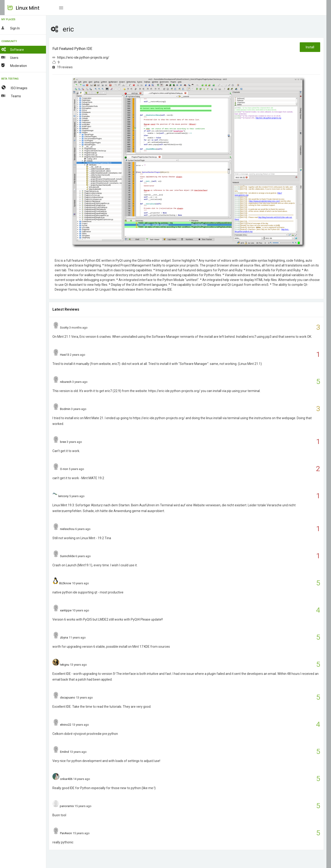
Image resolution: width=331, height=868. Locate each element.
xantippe (73, 610)
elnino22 (73, 725)
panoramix (74, 806)
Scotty (71, 328)
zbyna (71, 637)
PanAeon (73, 833)
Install (310, 47)
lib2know (72, 583)
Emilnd (71, 752)
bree (70, 442)
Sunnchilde (74, 556)
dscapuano (74, 698)
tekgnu (71, 665)
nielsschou (74, 529)
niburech (73, 382)
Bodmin (72, 409)
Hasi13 (71, 355)
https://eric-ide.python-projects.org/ (90, 57)
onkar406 (73, 779)
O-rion (71, 469)
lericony (70, 496)
